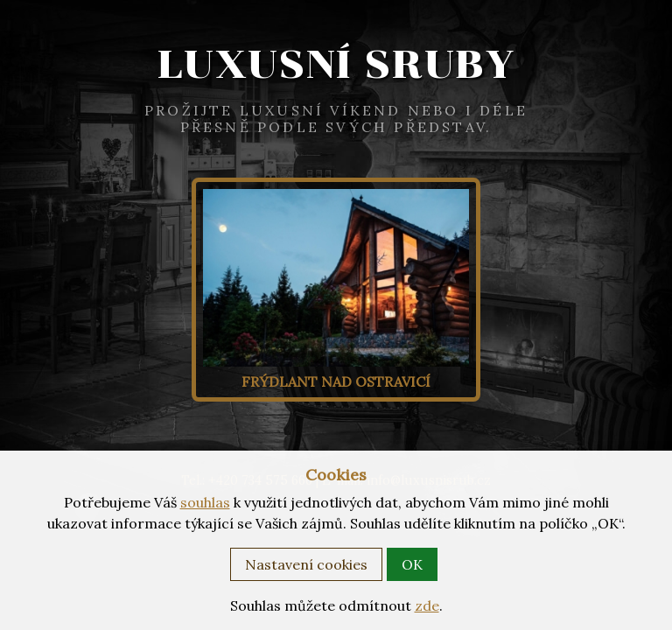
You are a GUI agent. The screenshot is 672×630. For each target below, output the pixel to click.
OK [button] (412, 564)
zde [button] (427, 605)
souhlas (205, 502)
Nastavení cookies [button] (306, 564)
